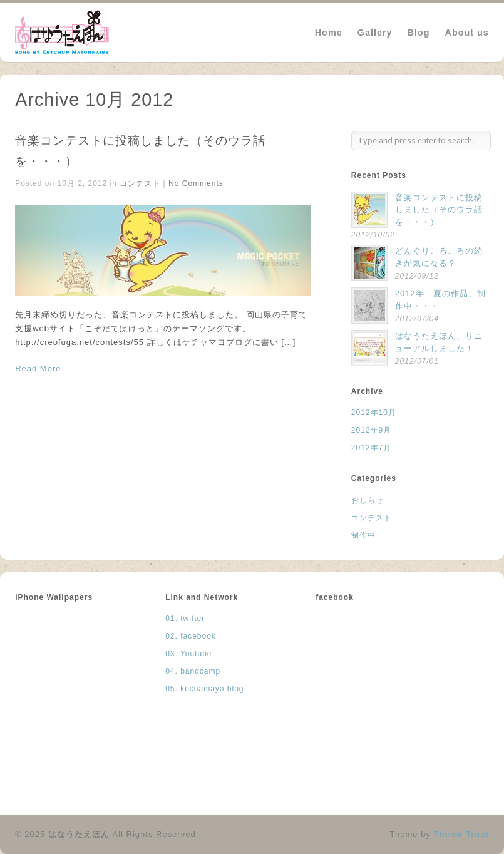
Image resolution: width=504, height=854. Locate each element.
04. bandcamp (193, 671)
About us (467, 33)
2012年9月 (371, 430)
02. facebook (191, 636)
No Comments (196, 183)
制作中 (363, 535)
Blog (419, 33)
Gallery (375, 33)
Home (329, 33)
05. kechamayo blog (204, 689)
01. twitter (185, 619)
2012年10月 (374, 413)
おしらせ (368, 500)
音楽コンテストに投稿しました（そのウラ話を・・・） (439, 210)
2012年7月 (371, 448)
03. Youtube (188, 654)
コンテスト (140, 183)
